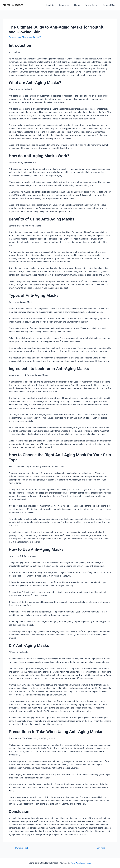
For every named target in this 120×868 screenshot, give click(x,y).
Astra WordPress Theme (81, 863)
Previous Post (21, 848)
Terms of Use (109, 5)
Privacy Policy (93, 5)
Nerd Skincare (13, 5)
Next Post (101, 848)
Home (80, 5)
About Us (54, 5)
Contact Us (68, 5)
